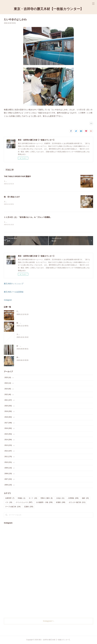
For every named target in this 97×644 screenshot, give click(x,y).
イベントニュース (24, 503)
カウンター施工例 (77, 503)
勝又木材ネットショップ (14, 284)
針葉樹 (61, 503)
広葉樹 (29, 507)
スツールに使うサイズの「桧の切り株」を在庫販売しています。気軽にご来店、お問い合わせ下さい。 (39, 202)
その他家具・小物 (44, 503)
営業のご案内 (47, 499)
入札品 (60, 499)
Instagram (8, 300)
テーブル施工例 (13, 507)
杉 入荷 (20, 346)
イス (9, 503)
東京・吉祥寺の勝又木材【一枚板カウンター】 (49, 9)
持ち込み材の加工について (26, 358)
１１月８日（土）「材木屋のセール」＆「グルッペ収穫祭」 (28, 217)
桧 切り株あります (12, 197)
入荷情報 (73, 499)
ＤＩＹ (33, 499)
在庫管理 (10, 499)
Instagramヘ (48, 621)
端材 (85, 499)
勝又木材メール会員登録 (14, 292)
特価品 (22, 499)
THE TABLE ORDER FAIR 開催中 (17, 176)
